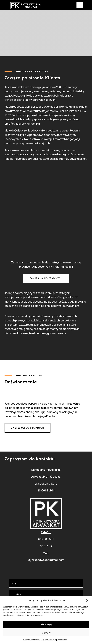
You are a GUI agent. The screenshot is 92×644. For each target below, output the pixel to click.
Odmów (46, 633)
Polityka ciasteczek (32, 640)
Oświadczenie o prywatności (54, 640)
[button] (87, 600)
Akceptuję (46, 624)
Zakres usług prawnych (46, 278)
